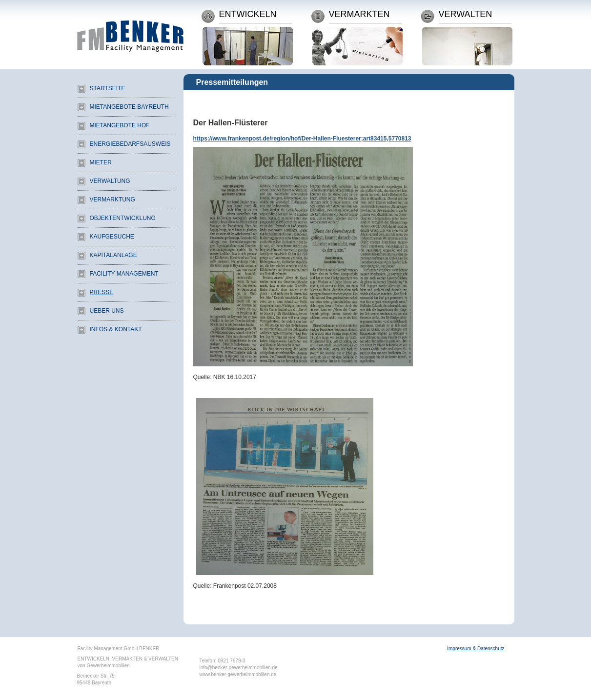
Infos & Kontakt (116, 329)
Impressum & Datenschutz (476, 649)
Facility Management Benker (130, 28)
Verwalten (466, 14)
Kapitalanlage (113, 255)
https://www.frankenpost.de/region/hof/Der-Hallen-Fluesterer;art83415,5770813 (302, 139)
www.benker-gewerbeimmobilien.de (238, 674)
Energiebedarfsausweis (130, 144)
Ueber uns (107, 311)
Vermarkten (359, 14)
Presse (102, 292)
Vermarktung (112, 200)
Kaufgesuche (112, 237)
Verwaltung (110, 181)
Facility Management (124, 274)
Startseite (108, 88)
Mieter (101, 162)
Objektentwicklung (123, 218)
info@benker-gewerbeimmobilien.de (239, 668)
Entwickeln (248, 14)
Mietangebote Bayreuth (129, 107)
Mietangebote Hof (120, 125)
